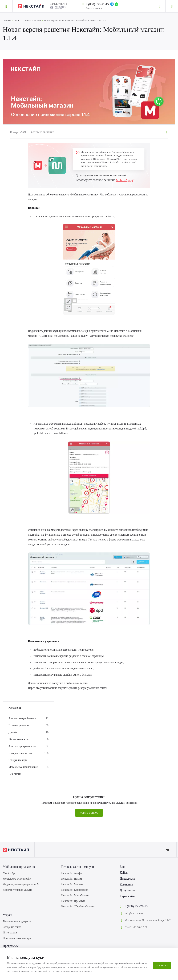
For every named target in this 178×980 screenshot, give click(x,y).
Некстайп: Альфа (72, 873)
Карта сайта (128, 896)
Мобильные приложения (23, 767)
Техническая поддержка (17, 921)
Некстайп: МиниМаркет (76, 895)
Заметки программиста (22, 746)
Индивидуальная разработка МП (22, 884)
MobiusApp (123, 180)
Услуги (7, 915)
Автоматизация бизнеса (23, 718)
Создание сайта (12, 927)
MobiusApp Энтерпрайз (17, 879)
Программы (11, 946)
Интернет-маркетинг (21, 753)
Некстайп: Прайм (72, 879)
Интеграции (10, 932)
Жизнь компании (19, 739)
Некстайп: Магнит (72, 884)
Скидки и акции (18, 760)
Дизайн (13, 732)
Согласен (162, 965)
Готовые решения (32, 21)
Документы (127, 890)
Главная (7, 21)
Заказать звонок (94, 8)
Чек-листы (15, 774)
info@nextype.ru (134, 913)
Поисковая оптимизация (17, 938)
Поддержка (127, 879)
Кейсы (124, 873)
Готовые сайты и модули (78, 867)
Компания (126, 884)
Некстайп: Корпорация (75, 890)
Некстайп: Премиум (73, 901)
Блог (17, 21)
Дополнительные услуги (17, 890)
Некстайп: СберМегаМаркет (78, 906)
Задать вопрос (89, 813)
